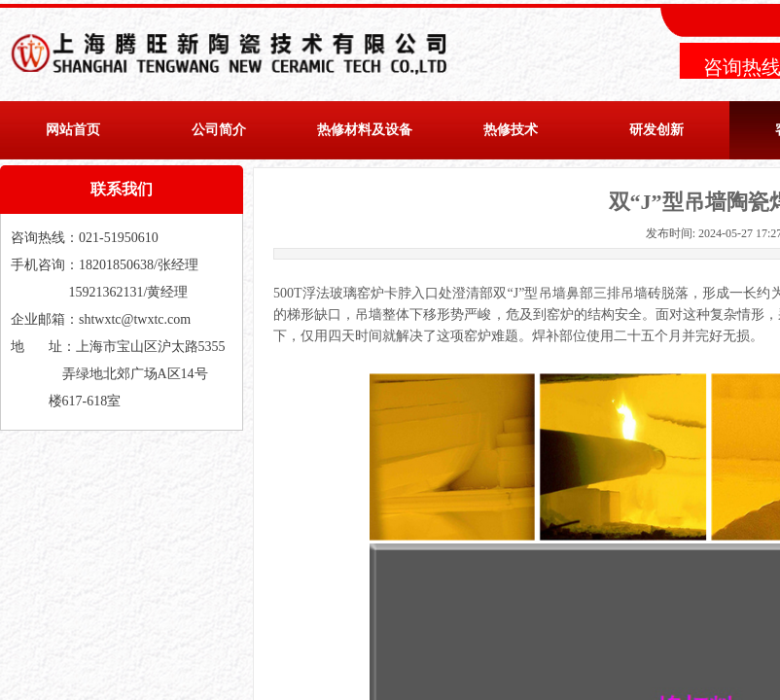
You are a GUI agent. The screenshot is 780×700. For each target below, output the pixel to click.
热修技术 (511, 130)
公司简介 (219, 130)
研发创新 (656, 130)
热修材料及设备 (365, 130)
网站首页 (73, 130)
